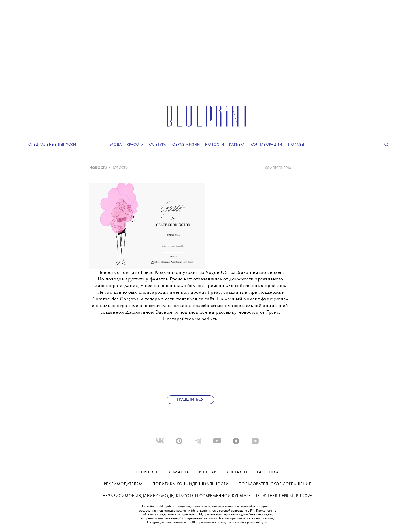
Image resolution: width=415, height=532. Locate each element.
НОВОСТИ (98, 168)
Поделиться (190, 400)
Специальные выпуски (52, 145)
